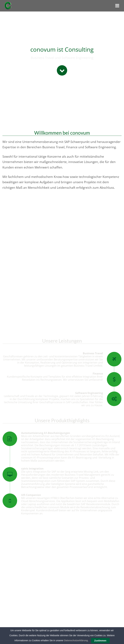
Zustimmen (100, 641)
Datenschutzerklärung (76, 640)
